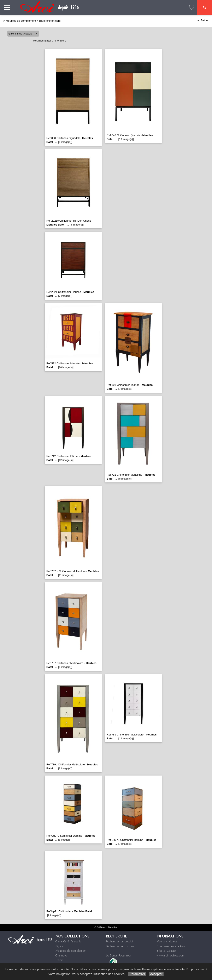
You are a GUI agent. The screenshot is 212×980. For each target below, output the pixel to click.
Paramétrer (137, 974)
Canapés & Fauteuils (68, 941)
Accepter (156, 974)
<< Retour (203, 20)
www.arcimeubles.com (170, 955)
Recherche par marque (120, 946)
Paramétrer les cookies (171, 946)
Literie (59, 960)
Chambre (61, 955)
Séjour (59, 946)
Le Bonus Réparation (119, 955)
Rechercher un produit (120, 941)
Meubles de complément (21, 21)
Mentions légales (167, 941)
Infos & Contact (166, 951)
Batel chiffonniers (50, 21)
